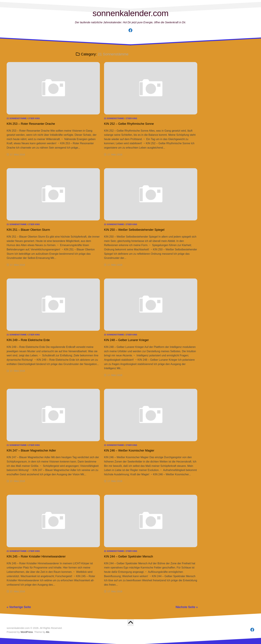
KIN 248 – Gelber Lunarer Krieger (126, 340)
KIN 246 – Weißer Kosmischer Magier (129, 451)
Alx (48, 632)
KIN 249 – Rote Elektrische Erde (28, 340)
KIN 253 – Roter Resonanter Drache (31, 124)
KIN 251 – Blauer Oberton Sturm (28, 230)
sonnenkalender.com (131, 13)
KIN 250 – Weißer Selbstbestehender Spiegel (134, 230)
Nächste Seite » (187, 607)
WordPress (27, 632)
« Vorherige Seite (19, 607)
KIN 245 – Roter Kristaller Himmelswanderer (36, 556)
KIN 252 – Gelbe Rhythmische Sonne (129, 124)
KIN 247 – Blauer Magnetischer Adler (31, 451)
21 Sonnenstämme (17, 118)
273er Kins (34, 118)
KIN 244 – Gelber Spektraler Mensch (129, 556)
